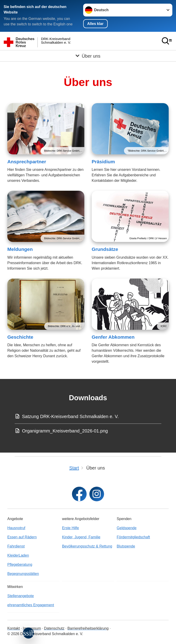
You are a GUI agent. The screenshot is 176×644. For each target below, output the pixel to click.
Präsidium (103, 162)
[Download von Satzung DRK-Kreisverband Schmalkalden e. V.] (88, 416)
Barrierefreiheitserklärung (88, 628)
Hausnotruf (16, 528)
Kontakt (14, 628)
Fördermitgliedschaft (133, 537)
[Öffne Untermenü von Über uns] (88, 56)
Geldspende (126, 528)
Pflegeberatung (20, 565)
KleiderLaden (18, 555)
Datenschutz (54, 628)
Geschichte (20, 337)
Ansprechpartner (27, 162)
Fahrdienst (16, 546)
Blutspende (126, 546)
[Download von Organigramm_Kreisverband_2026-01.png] (88, 431)
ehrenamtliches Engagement (31, 605)
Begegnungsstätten (23, 574)
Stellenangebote (21, 596)
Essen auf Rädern (22, 537)
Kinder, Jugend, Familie (81, 537)
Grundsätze (105, 249)
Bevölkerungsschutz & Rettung (87, 546)
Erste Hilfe (71, 528)
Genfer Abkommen (113, 337)
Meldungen (20, 249)
